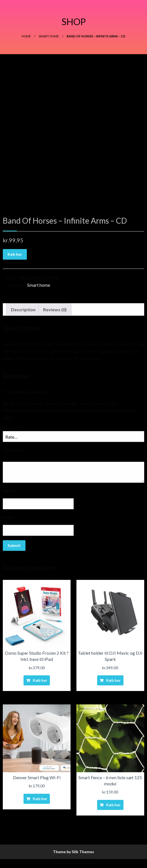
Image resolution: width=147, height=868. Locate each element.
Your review (15, 450)
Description (23, 309)
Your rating (14, 428)
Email (9, 517)
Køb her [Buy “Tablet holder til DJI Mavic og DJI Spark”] (113, 680)
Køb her (15, 254)
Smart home (49, 36)
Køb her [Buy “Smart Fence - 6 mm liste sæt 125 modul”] (113, 805)
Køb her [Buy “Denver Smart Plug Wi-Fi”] (40, 799)
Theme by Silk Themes (73, 852)
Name (9, 491)
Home (26, 36)
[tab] (23, 310)
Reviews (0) (55, 309)
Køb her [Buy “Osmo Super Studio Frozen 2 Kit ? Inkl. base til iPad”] (40, 680)
